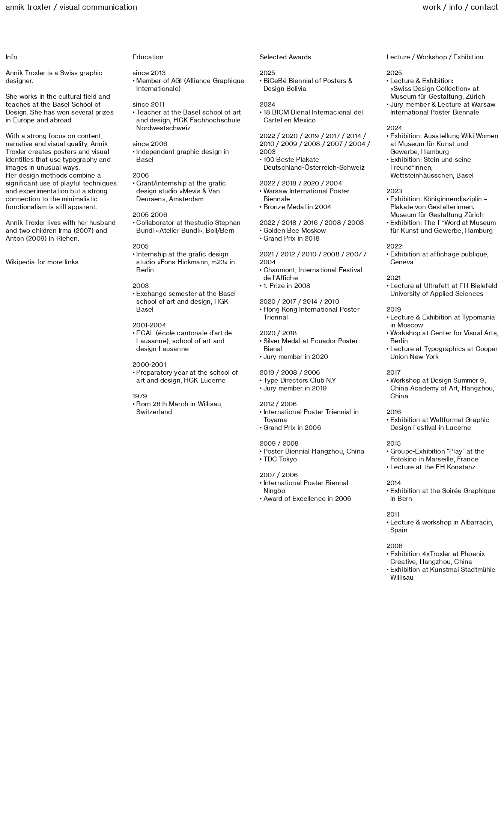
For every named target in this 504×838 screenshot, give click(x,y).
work (432, 8)
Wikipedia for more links (42, 262)
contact (484, 8)
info (456, 8)
